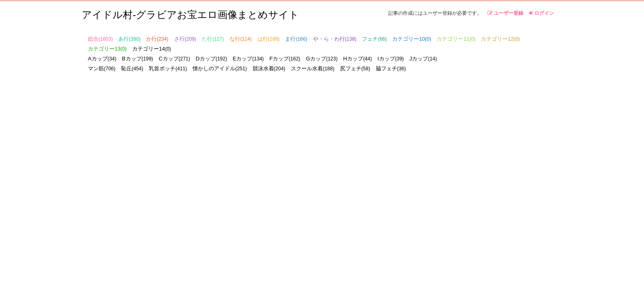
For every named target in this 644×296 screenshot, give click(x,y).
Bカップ (138, 59)
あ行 (129, 39)
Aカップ (102, 59)
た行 (213, 39)
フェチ (374, 39)
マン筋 (102, 68)
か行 (157, 39)
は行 (269, 39)
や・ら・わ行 (335, 39)
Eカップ (248, 59)
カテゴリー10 (412, 39)
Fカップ (285, 59)
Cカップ (174, 59)
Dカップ (211, 59)
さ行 (185, 39)
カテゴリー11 (456, 39)
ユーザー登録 (505, 13)
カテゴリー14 (152, 49)
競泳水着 (269, 68)
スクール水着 (313, 68)
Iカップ (391, 59)
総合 (100, 39)
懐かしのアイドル (220, 68)
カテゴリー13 (107, 49)
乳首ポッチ (168, 68)
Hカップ (358, 59)
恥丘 (132, 68)
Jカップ (423, 59)
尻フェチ (355, 68)
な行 (241, 39)
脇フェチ (391, 68)
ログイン (542, 13)
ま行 (296, 39)
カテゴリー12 (500, 39)
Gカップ (322, 59)
